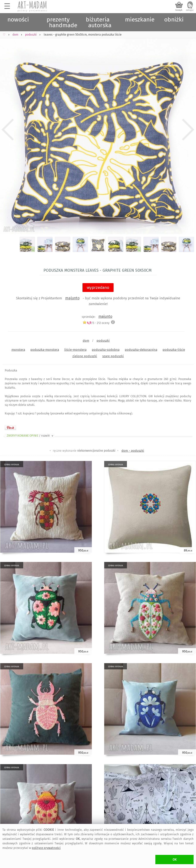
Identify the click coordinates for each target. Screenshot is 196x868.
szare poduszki (113, 356)
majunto (72, 298)
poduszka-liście (174, 350)
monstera (18, 350)
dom (86, 341)
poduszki (103, 341)
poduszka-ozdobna (106, 350)
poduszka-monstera (45, 350)
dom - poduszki (133, 451)
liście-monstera (75, 350)
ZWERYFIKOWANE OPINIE (30, 436)
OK (175, 860)
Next (188, 130)
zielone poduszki (85, 356)
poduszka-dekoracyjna (141, 350)
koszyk (179, 10)
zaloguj (190, 10)
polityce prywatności (46, 848)
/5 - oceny (96, 323)
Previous (8, 130)
